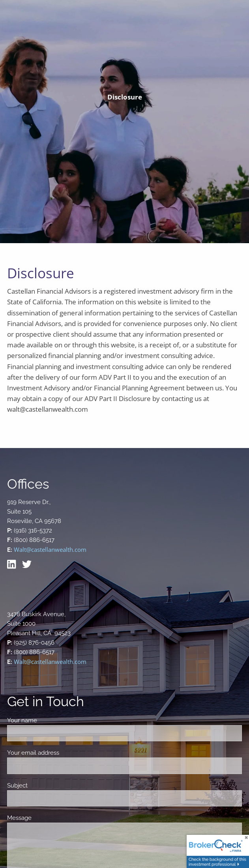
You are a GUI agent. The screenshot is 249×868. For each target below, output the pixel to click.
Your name (50, 720)
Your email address (61, 753)
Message (47, 818)
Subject (45, 786)
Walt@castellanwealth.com (50, 549)
